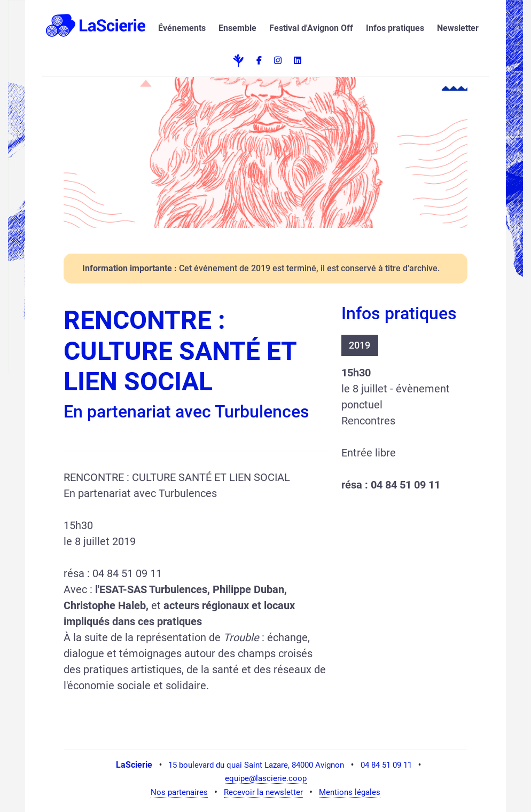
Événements (182, 28)
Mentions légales (350, 792)
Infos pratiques (395, 28)
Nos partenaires (179, 792)
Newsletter (458, 28)
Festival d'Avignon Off (311, 28)
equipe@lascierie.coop (266, 778)
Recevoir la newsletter (263, 792)
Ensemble (237, 28)
